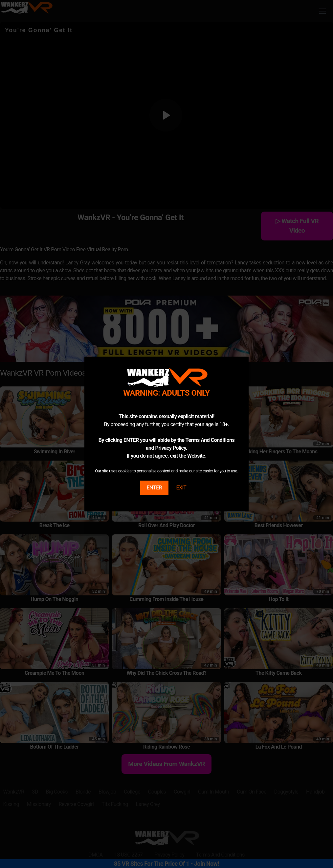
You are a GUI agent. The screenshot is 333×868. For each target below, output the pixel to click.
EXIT (181, 488)
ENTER (154, 488)
